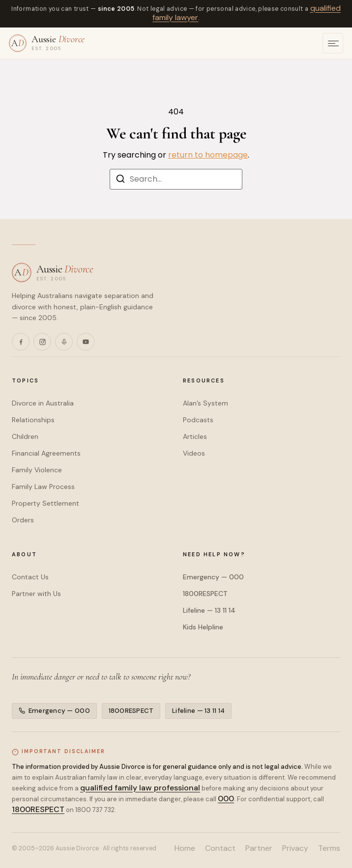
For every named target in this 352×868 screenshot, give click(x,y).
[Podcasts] (64, 342)
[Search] (120, 180)
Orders (23, 520)
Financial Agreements (46, 453)
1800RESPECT (205, 594)
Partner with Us (36, 594)
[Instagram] (42, 342)
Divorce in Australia (43, 403)
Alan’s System (205, 403)
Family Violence (37, 470)
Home (185, 848)
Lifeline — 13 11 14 (209, 610)
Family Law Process (43, 487)
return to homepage (208, 155)
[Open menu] (333, 43)
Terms (329, 848)
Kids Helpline (203, 627)
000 (226, 798)
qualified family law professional (140, 787)
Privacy (295, 848)
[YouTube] (86, 342)
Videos (194, 453)
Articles (195, 436)
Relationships (33, 420)
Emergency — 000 (213, 577)
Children (25, 436)
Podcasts (198, 420)
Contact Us (30, 577)
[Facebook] (21, 342)
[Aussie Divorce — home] (47, 43)
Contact (220, 848)
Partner (259, 848)
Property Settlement (45, 503)
